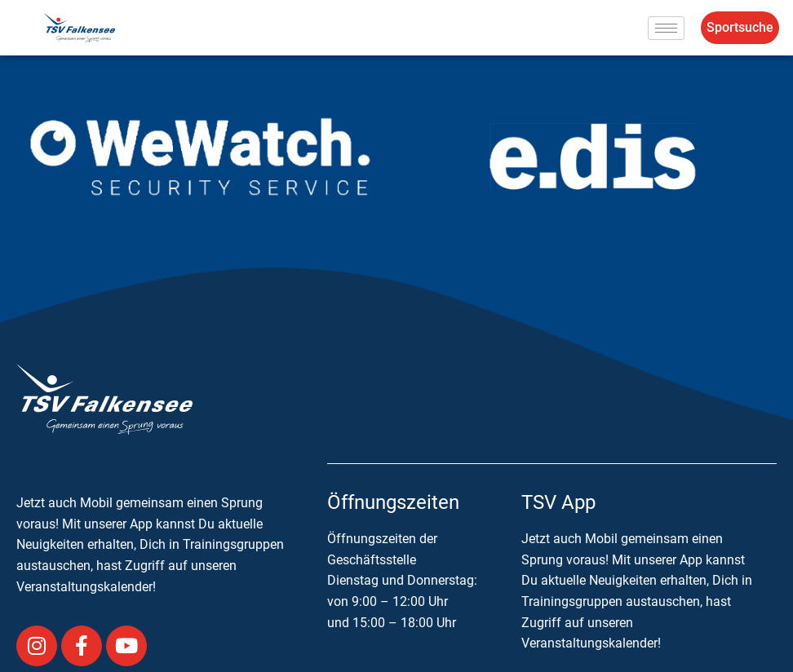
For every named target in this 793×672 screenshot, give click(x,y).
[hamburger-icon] (666, 28)
